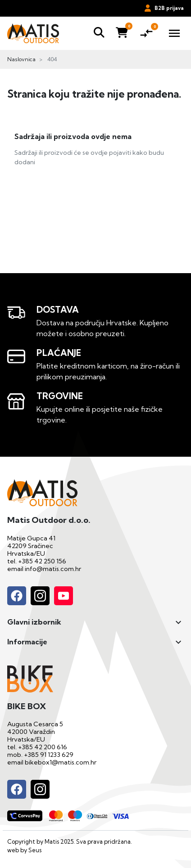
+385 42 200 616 (43, 747)
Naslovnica (21, 59)
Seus (35, 850)
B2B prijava (164, 8)
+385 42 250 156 (42, 561)
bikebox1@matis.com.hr (61, 762)
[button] (99, 33)
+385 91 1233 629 (49, 755)
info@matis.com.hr (53, 569)
